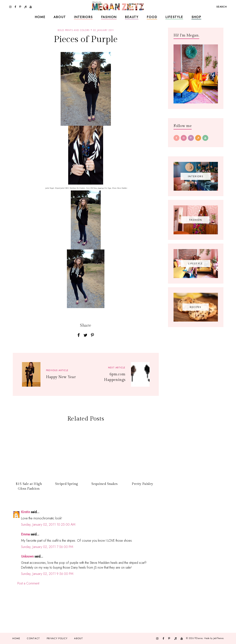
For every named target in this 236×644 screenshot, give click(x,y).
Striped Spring (67, 484)
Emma (25, 534)
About (60, 17)
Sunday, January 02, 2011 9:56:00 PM (47, 574)
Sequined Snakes (105, 484)
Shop (196, 17)
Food (152, 17)
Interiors (83, 17)
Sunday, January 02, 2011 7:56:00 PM (47, 547)
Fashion (109, 17)
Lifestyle (174, 17)
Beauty (132, 17)
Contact (33, 638)
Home (40, 17)
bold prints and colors (74, 30)
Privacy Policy (57, 638)
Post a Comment (28, 583)
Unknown (27, 556)
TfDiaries (199, 638)
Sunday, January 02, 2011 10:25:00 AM (48, 525)
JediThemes (219, 638)
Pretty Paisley (142, 484)
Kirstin (26, 512)
